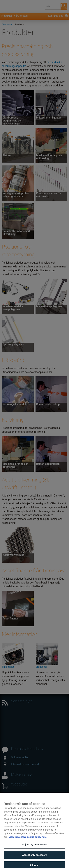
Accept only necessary (34, 858)
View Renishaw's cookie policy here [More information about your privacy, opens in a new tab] (28, 840)
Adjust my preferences (34, 848)
